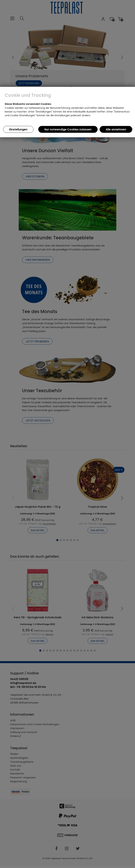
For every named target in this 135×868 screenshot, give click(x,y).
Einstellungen (18, 129)
